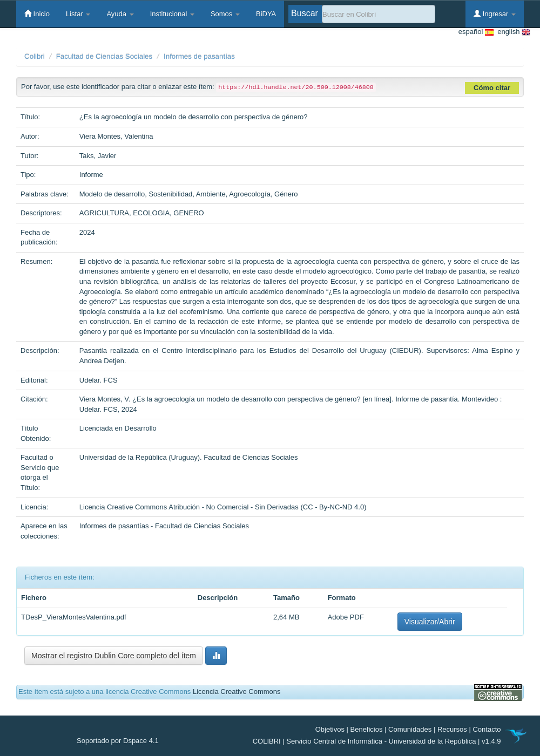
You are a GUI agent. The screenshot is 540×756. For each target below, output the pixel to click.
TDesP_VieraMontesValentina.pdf (74, 617)
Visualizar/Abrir (430, 622)
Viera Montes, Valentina (116, 136)
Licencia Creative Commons (237, 692)
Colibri (35, 56)
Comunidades (410, 729)
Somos (225, 14)
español (476, 32)
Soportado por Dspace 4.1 (118, 741)
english (512, 32)
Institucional (172, 14)
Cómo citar (492, 88)
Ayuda (120, 14)
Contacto (487, 729)
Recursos (452, 729)
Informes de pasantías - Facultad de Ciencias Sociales (164, 526)
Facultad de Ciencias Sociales (104, 56)
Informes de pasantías (199, 56)
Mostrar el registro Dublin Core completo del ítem (114, 656)
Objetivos (330, 729)
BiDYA (266, 14)
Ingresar (495, 13)
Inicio (37, 13)
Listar (78, 14)
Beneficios (367, 729)
